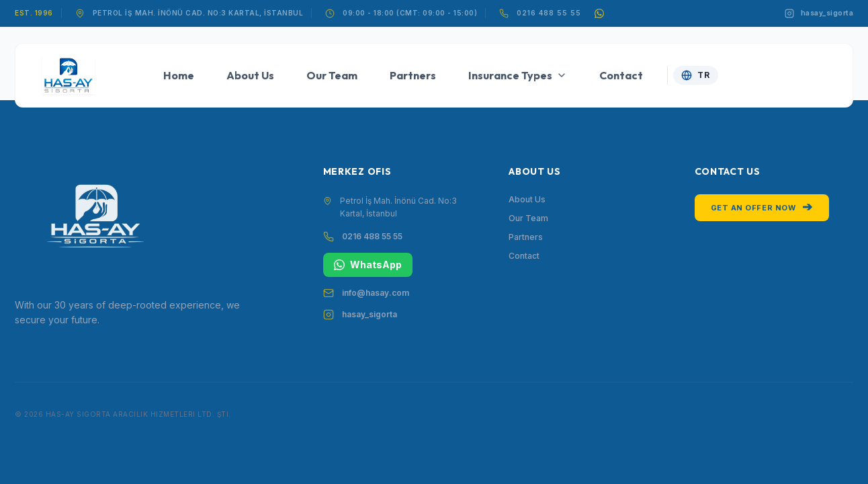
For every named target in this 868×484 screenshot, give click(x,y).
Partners (413, 75)
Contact (621, 75)
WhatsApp (368, 265)
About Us (250, 75)
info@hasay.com (376, 293)
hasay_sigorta (370, 314)
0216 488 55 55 (549, 13)
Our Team (332, 75)
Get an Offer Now (762, 207)
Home (179, 75)
